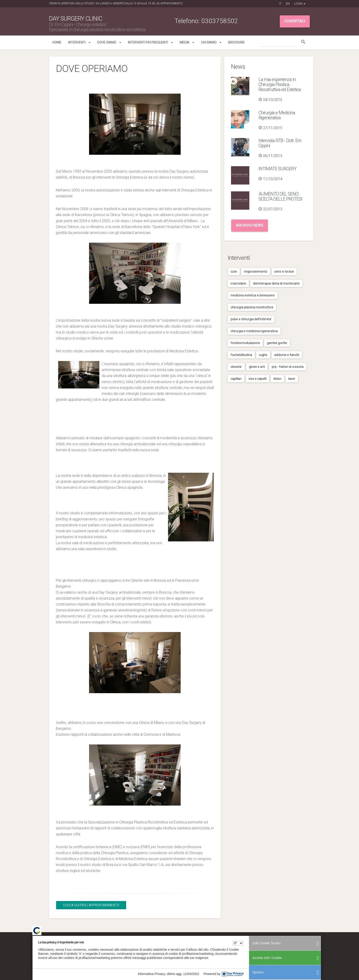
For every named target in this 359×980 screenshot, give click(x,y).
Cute (234, 271)
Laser (292, 379)
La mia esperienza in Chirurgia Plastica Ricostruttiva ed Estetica (280, 84)
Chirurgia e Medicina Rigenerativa (277, 115)
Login (300, 4)
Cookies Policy (294, 943)
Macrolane (238, 283)
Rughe (263, 355)
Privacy (279, 943)
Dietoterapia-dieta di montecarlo (276, 283)
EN (288, 4)
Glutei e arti (257, 367)
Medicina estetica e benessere (253, 295)
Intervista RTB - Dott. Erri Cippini (280, 143)
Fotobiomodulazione (245, 343)
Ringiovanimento (256, 271)
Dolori (277, 379)
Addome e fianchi (287, 355)
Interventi (79, 42)
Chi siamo (211, 42)
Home (57, 42)
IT (280, 4)
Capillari (236, 379)
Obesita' (236, 367)
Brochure (237, 42)
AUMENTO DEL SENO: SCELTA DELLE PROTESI (280, 196)
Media (187, 42)
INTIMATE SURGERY (277, 169)
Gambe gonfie (277, 343)
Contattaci (295, 21)
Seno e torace (284, 271)
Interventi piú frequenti (150, 42)
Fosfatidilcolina (241, 355)
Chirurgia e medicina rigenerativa (254, 331)
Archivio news (250, 225)
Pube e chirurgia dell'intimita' (251, 319)
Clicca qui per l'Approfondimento (91, 905)
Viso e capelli (257, 379)
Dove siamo (109, 42)
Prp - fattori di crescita (288, 367)
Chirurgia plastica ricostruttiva (252, 307)
